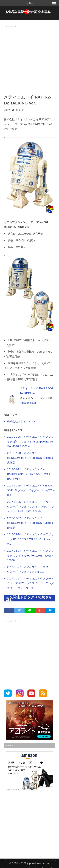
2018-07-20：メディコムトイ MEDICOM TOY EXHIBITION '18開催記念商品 (31, 458)
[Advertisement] (29, 58)
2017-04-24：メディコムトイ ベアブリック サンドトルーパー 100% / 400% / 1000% (30, 556)
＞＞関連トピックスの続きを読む (29, 598)
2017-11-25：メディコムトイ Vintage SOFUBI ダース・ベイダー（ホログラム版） (31, 490)
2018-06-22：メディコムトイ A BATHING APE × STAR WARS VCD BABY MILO (28, 474)
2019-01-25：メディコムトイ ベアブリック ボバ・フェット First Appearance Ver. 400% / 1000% (30, 442)
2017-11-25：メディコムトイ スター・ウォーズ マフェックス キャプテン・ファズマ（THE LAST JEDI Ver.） (31, 507)
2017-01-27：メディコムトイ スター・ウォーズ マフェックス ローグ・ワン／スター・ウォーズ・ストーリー (31, 583)
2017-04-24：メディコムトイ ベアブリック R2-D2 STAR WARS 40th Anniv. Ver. (30, 539)
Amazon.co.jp (28, 403)
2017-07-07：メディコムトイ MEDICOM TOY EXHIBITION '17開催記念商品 (31, 523)
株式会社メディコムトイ (22, 422)
